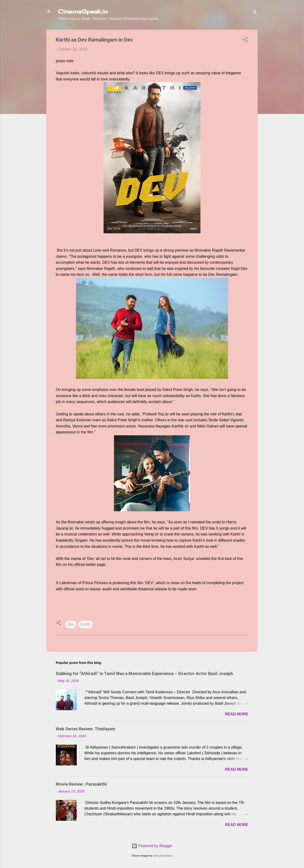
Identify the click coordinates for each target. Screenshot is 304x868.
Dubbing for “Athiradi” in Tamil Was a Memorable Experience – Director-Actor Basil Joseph (144, 673)
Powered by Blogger (152, 846)
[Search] (255, 13)
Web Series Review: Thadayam (86, 729)
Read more (237, 714)
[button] (245, 40)
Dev (71, 624)
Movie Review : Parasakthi (81, 784)
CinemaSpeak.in (83, 11)
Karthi (85, 624)
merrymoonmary (163, 856)
